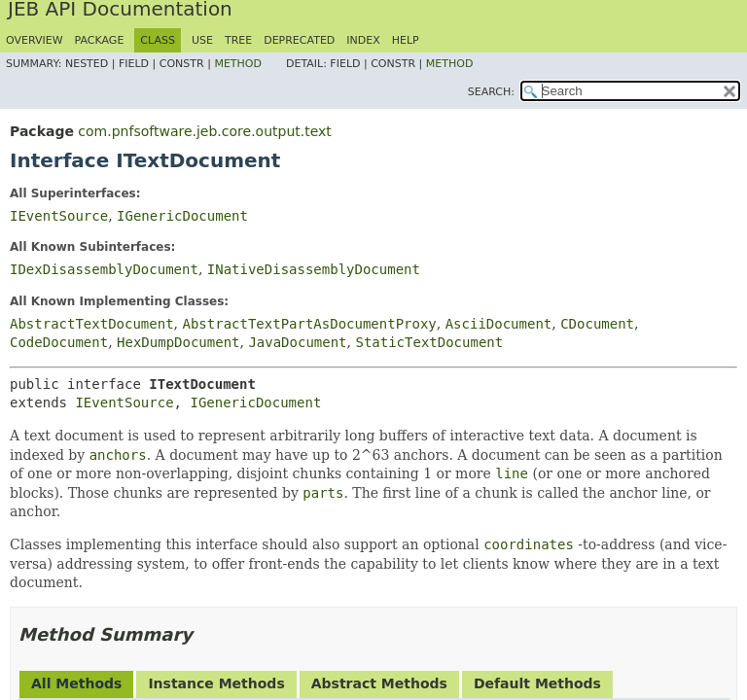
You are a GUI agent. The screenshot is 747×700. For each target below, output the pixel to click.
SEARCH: (491, 92)
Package (100, 40)
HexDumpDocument (178, 342)
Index (363, 40)
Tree (238, 40)
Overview (35, 40)
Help (406, 40)
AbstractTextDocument (92, 324)
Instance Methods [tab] (216, 683)
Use (202, 40)
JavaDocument (297, 342)
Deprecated (299, 40)
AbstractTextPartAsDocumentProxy (309, 324)
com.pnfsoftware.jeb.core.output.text (204, 131)
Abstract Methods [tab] (379, 683)
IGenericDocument (182, 216)
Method (238, 64)
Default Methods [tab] (537, 683)
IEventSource (59, 216)
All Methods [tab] (76, 683)
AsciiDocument (499, 324)
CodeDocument (59, 342)
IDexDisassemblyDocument (104, 269)
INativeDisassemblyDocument (314, 269)
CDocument (597, 324)
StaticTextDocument (429, 342)
